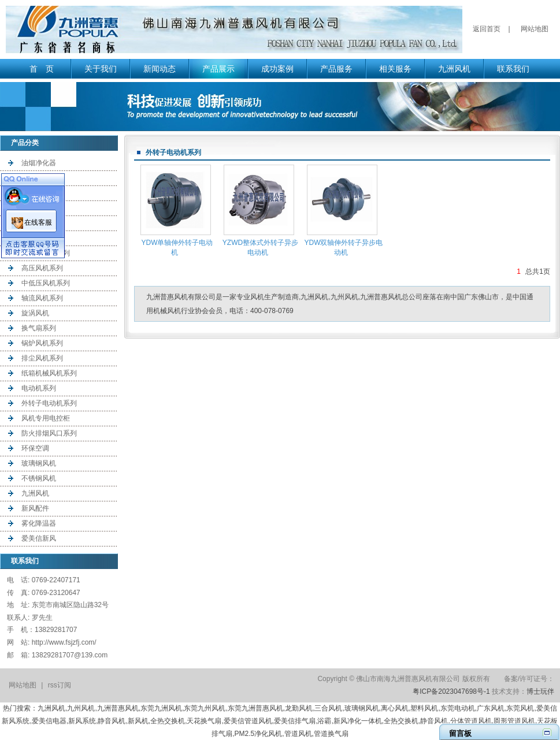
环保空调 (35, 448)
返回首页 (487, 29)
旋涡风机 (35, 313)
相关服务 (395, 69)
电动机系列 (39, 388)
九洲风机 (454, 69)
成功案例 (277, 69)
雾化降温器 (39, 523)
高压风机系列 (42, 268)
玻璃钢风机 (39, 463)
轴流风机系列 (42, 298)
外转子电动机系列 (49, 403)
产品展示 (218, 69)
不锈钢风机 (39, 478)
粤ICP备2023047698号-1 (451, 691)
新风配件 (35, 508)
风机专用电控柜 (46, 418)
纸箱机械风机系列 (49, 373)
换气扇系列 (39, 328)
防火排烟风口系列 (49, 433)
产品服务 (336, 69)
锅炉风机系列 (42, 343)
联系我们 (513, 69)
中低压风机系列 (46, 283)
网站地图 (535, 29)
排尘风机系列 (42, 358)
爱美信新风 (39, 538)
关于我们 (101, 69)
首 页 (42, 69)
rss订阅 (60, 685)
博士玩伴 (540, 691)
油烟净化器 (39, 163)
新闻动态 (160, 69)
